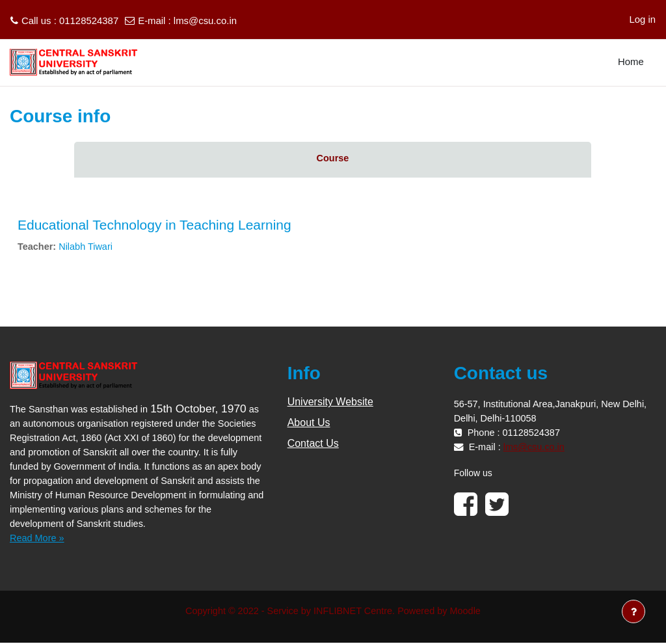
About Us (309, 424)
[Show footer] (633, 611)
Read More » (38, 538)
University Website (330, 403)
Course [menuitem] (333, 158)
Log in (642, 19)
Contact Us (313, 445)
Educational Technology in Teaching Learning (154, 225)
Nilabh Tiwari (87, 247)
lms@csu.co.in (205, 20)
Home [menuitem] (631, 61)
